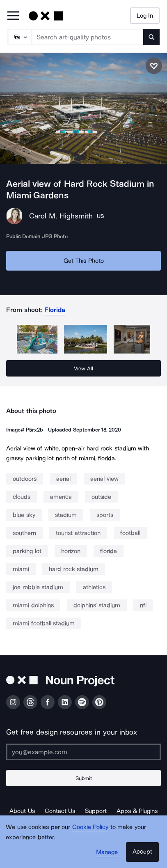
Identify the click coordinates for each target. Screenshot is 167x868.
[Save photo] (154, 66)
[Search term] (88, 37)
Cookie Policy (90, 827)
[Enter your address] (83, 752)
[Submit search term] (151, 37)
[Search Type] (19, 37)
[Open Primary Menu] (13, 16)
